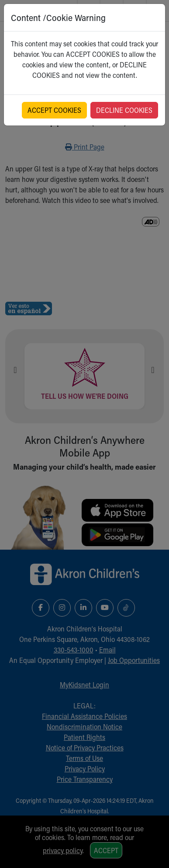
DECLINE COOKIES (124, 110)
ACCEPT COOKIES (54, 110)
